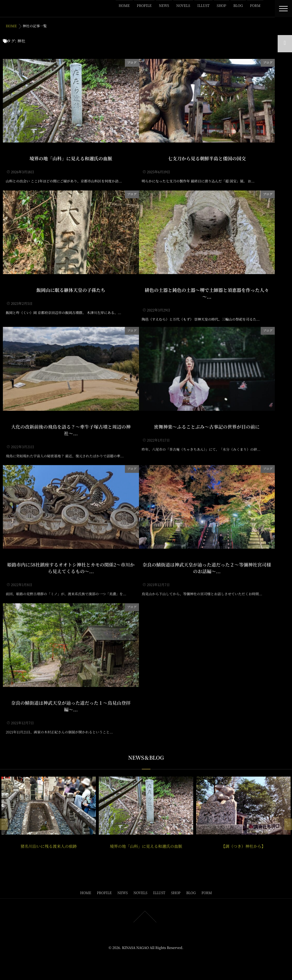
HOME (124, 6)
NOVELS (183, 6)
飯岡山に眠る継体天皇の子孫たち (71, 289)
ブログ (132, 62)
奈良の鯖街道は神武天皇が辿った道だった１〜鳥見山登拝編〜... (71, 699)
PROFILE (144, 6)
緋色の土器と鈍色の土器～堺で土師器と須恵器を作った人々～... (207, 293)
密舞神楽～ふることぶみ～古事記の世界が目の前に (207, 420)
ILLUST (203, 6)
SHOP (222, 6)
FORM (255, 6)
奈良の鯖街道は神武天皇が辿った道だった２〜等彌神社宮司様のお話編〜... (207, 561)
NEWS (164, 6)
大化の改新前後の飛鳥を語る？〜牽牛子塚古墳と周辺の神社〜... (71, 423)
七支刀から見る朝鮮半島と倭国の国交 (207, 158)
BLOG (238, 6)
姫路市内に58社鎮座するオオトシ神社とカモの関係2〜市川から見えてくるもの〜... (71, 561)
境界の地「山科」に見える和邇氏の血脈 (71, 158)
